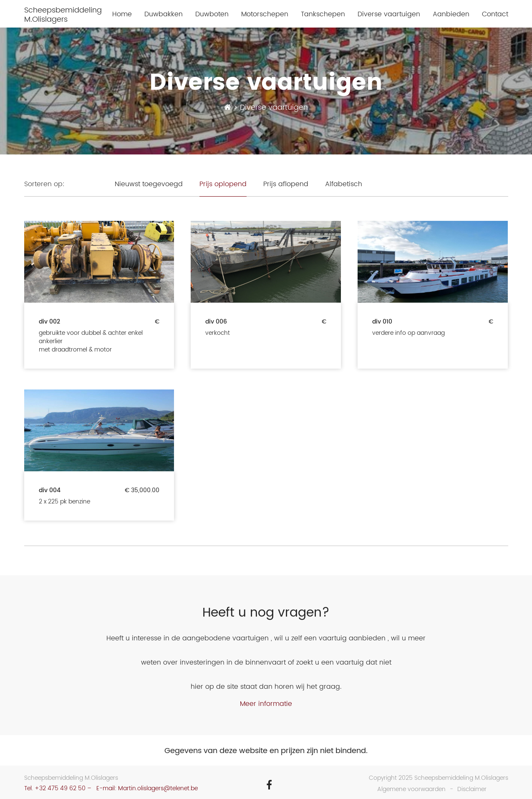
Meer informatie (266, 704)
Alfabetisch (344, 184)
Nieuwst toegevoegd (149, 184)
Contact (495, 14)
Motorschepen (265, 14)
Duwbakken (164, 14)
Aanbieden (451, 14)
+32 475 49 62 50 (60, 788)
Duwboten (212, 14)
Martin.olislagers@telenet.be (158, 788)
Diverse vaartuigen (389, 14)
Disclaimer (472, 789)
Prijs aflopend (286, 184)
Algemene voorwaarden (411, 789)
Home (122, 14)
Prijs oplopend (223, 184)
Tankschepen (323, 14)
